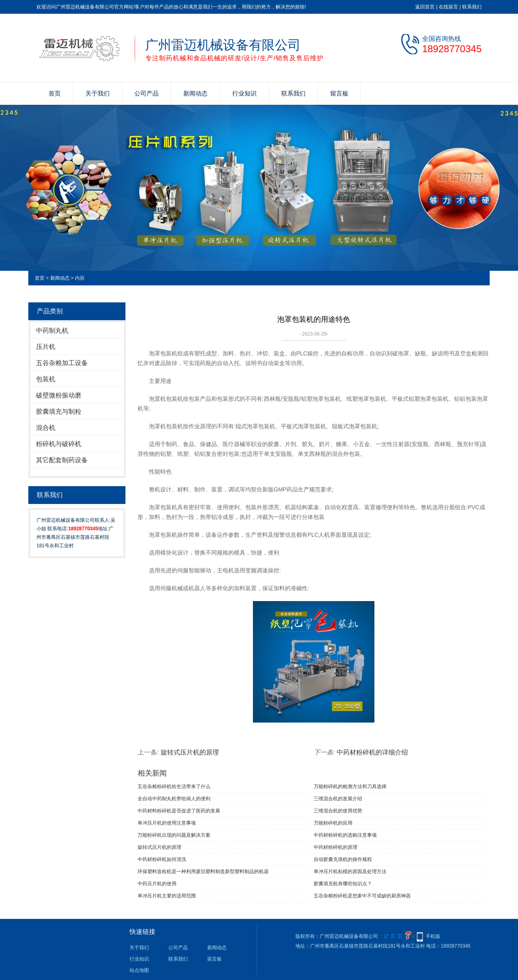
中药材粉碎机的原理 (335, 847)
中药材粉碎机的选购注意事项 (345, 835)
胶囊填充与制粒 (59, 411)
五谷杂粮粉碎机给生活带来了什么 (174, 787)
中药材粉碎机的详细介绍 (372, 752)
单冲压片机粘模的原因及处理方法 (350, 872)
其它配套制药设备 (62, 460)
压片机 (46, 347)
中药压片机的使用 (157, 884)
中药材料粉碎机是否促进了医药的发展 (179, 811)
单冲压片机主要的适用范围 (167, 896)
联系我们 (472, 7)
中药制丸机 (52, 331)
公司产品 (146, 93)
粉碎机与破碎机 (59, 444)
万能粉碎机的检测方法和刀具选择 (350, 787)
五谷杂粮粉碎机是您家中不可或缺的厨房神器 (362, 896)
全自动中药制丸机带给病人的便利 (174, 799)
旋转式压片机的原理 (190, 752)
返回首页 (425, 7)
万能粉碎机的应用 (333, 823)
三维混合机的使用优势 (338, 811)
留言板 (339, 93)
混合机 (46, 428)
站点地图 (139, 970)
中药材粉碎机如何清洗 (162, 859)
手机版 (433, 936)
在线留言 (448, 7)
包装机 (46, 379)
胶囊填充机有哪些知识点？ (343, 884)
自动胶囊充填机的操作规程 (343, 859)
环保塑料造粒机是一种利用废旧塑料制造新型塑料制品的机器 (203, 872)
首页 (55, 93)
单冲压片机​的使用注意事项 (167, 823)
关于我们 (98, 93)
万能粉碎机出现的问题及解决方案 (174, 835)
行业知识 (244, 93)
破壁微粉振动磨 (59, 395)
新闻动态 (195, 93)
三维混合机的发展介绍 (338, 799)
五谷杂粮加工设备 (62, 363)
